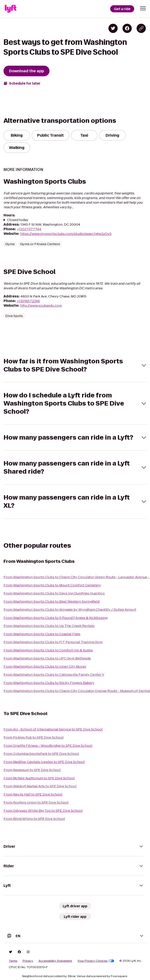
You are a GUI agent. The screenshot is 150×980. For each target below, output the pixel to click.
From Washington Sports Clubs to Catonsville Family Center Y (54, 675)
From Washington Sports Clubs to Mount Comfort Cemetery (52, 585)
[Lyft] (11, 9)
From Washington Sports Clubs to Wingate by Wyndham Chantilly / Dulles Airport (70, 610)
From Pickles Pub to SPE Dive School (34, 737)
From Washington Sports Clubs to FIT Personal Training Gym (53, 642)
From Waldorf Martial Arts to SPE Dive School (40, 786)
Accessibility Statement (55, 961)
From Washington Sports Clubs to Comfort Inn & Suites (48, 650)
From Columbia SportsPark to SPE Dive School (41, 754)
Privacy (28, 961)
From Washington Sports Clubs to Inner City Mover (45, 666)
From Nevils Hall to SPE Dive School (33, 794)
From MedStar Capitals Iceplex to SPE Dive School (44, 762)
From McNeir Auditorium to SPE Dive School (39, 778)
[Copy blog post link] (141, 28)
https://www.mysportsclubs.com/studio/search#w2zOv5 (66, 234)
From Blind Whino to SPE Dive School (34, 819)
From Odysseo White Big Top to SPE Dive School (43, 811)
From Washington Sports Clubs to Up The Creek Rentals (49, 626)
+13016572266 (28, 301)
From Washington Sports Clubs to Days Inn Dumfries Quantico (54, 593)
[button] (143, 8)
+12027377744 (29, 229)
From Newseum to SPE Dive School (32, 770)
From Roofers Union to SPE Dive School (36, 802)
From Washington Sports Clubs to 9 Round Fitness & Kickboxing (56, 618)
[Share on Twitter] (113, 28)
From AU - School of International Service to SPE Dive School (53, 729)
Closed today (18, 220)
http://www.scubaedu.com (41, 305)
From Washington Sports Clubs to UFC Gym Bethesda (47, 658)
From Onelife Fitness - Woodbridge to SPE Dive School (48, 745)
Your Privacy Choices (96, 961)
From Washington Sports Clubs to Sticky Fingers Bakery (49, 683)
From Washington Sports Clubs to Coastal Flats (42, 634)
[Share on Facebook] (127, 28)
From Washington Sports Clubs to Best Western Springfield (51, 601)
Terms (13, 961)
